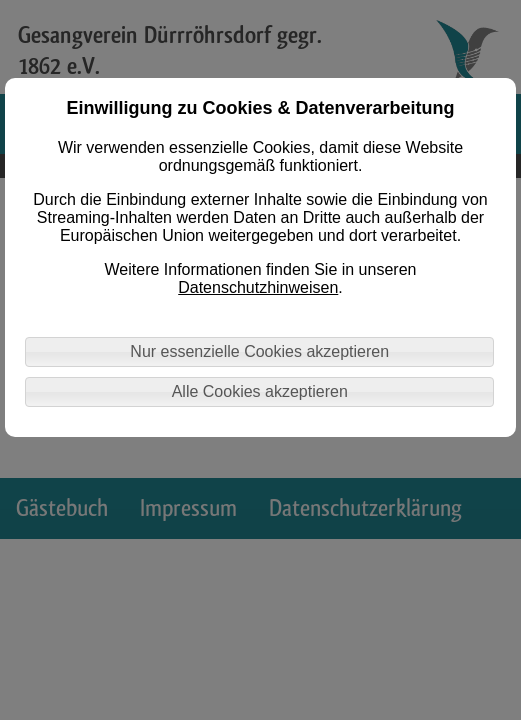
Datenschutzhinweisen (258, 287)
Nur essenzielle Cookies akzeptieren (259, 351)
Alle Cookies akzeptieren (260, 391)
